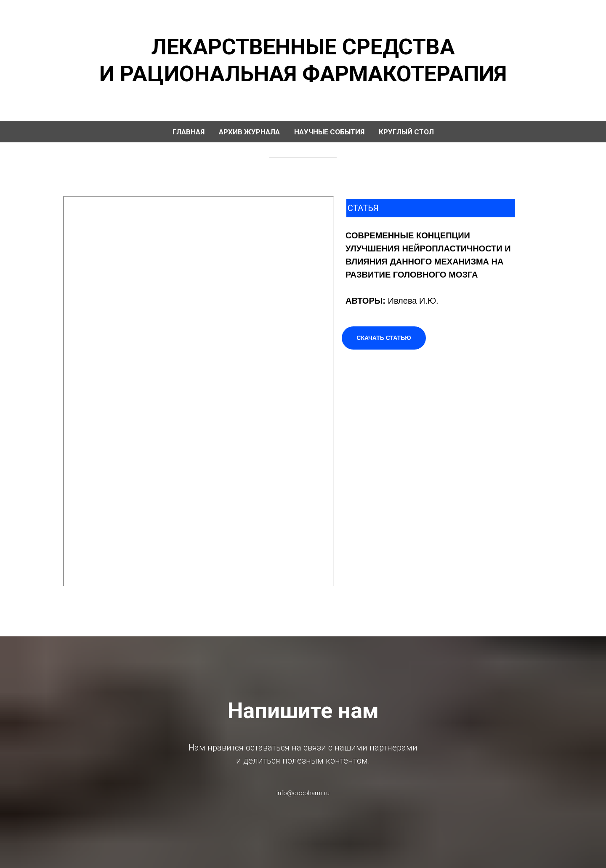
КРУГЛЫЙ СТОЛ (406, 132)
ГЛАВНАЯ (189, 132)
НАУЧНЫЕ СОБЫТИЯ (329, 132)
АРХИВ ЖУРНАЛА (249, 132)
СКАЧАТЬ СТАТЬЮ (384, 338)
